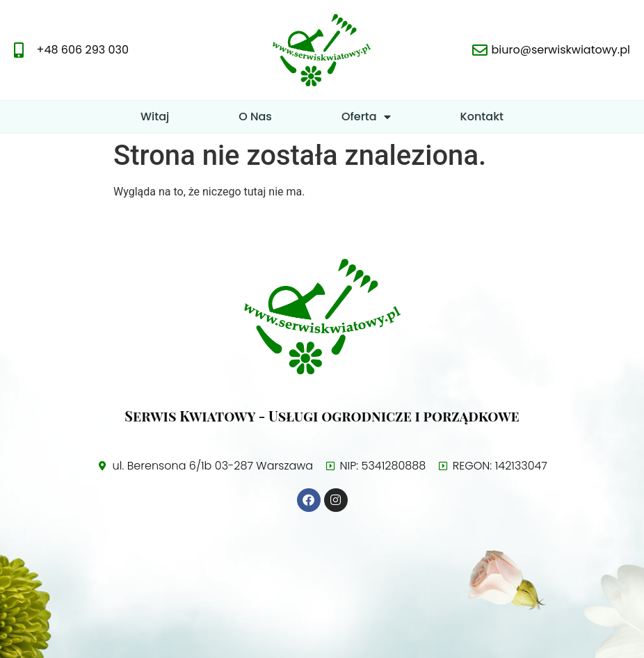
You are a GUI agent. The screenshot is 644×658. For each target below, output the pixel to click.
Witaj (155, 117)
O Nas (255, 117)
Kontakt (482, 117)
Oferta (366, 117)
